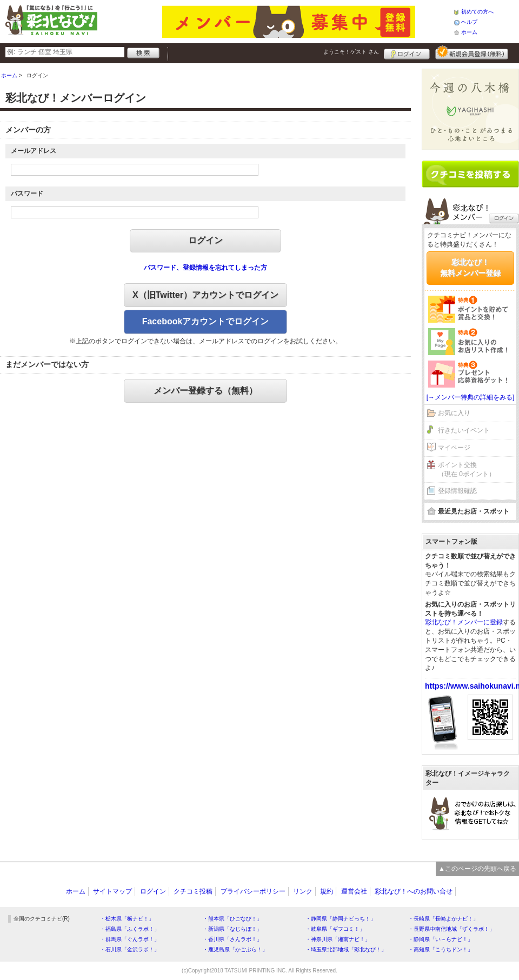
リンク (303, 891)
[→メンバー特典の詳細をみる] (471, 397)
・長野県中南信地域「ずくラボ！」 (451, 929)
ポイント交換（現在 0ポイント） (467, 469)
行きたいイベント (464, 430)
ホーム (469, 32)
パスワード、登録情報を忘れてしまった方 (205, 268)
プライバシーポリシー (253, 891)
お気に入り (454, 413)
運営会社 (354, 891)
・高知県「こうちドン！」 (441, 949)
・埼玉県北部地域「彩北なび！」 (346, 949)
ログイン (407, 52)
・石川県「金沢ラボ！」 (130, 949)
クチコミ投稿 (193, 891)
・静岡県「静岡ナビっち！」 (341, 919)
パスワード (27, 194)
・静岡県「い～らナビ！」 (441, 939)
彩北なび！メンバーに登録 (464, 622)
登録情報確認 (457, 491)
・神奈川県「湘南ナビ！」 (338, 939)
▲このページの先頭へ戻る (477, 869)
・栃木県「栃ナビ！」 (127, 919)
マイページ (454, 448)
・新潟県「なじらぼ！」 (232, 929)
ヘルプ (469, 22)
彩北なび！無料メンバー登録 (470, 268)
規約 (327, 891)
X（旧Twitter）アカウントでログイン (205, 295)
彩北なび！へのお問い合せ (414, 891)
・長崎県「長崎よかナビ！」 (443, 919)
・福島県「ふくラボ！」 (130, 929)
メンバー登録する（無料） (205, 391)
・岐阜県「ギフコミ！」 (335, 929)
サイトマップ (112, 891)
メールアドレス (34, 151)
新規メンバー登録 (472, 52)
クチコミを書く (470, 174)
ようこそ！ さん (351, 52)
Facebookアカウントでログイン (206, 321)
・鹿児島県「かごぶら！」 (235, 949)
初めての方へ (477, 12)
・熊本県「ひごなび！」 (232, 919)
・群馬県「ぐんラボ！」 (130, 939)
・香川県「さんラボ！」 (232, 939)
